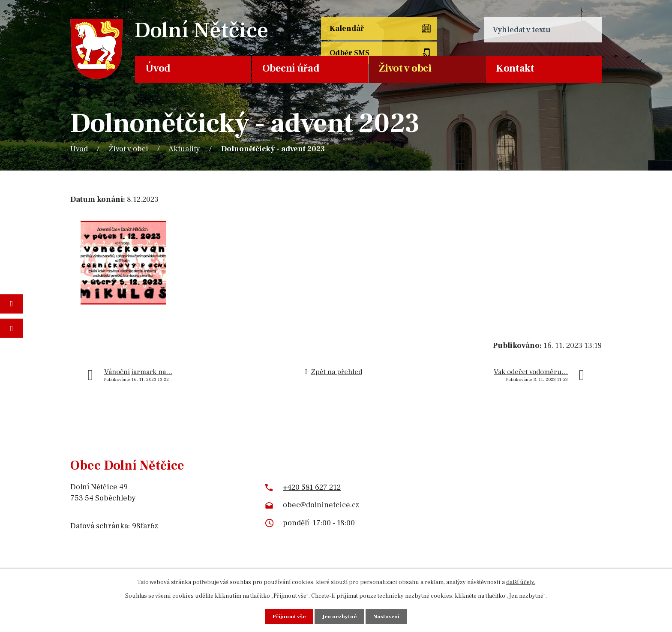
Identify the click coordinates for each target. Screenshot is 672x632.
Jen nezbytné (340, 616)
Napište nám (12, 328)
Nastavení (388, 616)
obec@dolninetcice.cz (321, 505)
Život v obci (405, 68)
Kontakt (515, 68)
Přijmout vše (287, 616)
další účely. (521, 582)
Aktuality (184, 149)
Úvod (158, 68)
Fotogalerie (12, 304)
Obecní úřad (291, 68)
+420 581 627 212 (312, 487)
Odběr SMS (432, 30)
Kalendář (348, 30)
